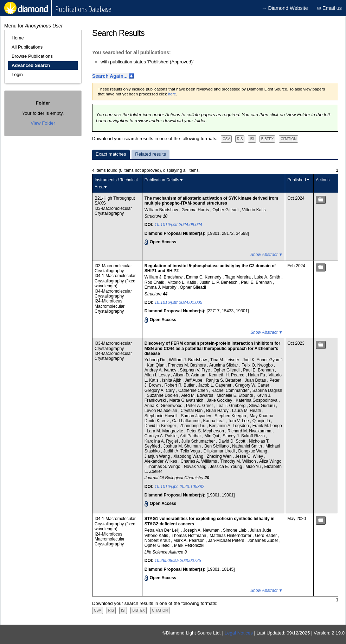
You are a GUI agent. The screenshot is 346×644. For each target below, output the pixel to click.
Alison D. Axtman (190, 375)
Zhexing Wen (220, 456)
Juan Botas (256, 380)
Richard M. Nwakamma (250, 431)
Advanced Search (31, 65)
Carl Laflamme (187, 421)
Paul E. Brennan (257, 282)
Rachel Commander (231, 390)
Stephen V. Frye (196, 370)
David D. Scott (232, 441)
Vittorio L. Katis (182, 282)
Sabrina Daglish (267, 390)
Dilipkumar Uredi (220, 451)
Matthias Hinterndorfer (231, 536)
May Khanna (262, 416)
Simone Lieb (235, 530)
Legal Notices (239, 633)
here (172, 94)
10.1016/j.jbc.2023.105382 (180, 487)
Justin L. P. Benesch (219, 282)
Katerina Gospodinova (257, 400)
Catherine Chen (194, 390)
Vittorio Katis (254, 210)
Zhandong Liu (193, 426)
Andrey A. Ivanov (161, 370)
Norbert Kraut (158, 540)
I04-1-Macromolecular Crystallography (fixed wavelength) (115, 281)
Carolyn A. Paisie (161, 436)
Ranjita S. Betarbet (224, 380)
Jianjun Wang (158, 456)
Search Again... (110, 76)
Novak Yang (196, 467)
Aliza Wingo (270, 461)
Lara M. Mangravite (166, 431)
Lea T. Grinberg (232, 406)
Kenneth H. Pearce (227, 375)
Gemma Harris (196, 210)
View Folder (43, 123)
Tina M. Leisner (225, 360)
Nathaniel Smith (248, 446)
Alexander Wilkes (161, 461)
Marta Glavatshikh (187, 400)
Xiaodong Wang (189, 456)
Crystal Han (192, 411)
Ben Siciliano (217, 446)
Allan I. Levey (158, 375)
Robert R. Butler (180, 385)
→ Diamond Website (285, 8)
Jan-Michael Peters (227, 540)
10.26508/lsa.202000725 (178, 561)
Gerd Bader (266, 536)
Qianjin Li (262, 421)
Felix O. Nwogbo (258, 365)
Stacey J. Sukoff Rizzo (244, 436)
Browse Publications (32, 56)
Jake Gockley (220, 400)
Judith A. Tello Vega (182, 451)
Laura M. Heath (247, 411)
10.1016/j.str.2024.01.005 (179, 302)
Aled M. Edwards (198, 395)
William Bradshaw (162, 210)
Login (17, 74)
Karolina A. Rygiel (162, 441)
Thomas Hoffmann (190, 536)
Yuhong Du (156, 360)
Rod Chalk (155, 282)
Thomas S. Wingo (164, 467)
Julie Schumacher (199, 441)
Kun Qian (156, 365)
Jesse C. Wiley (250, 456)
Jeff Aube (194, 380)
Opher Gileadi (226, 210)
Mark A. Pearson (190, 540)
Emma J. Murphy (161, 287)
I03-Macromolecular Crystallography (113, 211)
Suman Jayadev (196, 416)
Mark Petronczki (189, 545)
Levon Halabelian (161, 411)
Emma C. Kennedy (204, 277)
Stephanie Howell (162, 416)
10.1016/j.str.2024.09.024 (179, 225)
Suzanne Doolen (163, 395)
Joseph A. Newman (202, 530)
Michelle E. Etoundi (235, 395)
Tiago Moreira (238, 277)
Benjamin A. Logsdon (229, 426)
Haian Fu (257, 375)
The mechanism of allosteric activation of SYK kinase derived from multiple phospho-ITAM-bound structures (211, 201)
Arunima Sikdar (224, 365)
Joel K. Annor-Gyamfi (262, 360)
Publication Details (162, 180)
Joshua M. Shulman (183, 446)
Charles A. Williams (200, 461)
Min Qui (213, 436)
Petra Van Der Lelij (163, 530)
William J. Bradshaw (164, 277)
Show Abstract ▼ (267, 255)
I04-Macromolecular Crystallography (113, 294)
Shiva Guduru (262, 406)
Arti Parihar (191, 436)
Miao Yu (254, 467)
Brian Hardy (218, 411)
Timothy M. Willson (239, 461)
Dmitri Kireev (157, 421)
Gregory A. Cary (160, 390)
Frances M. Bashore (188, 365)
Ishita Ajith (172, 380)
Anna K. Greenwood (164, 406)
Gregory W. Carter (253, 385)
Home (18, 38)
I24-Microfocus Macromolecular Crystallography (110, 306)
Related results (150, 154)
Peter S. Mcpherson (206, 431)
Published (297, 180)
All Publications (27, 47)
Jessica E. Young (227, 467)
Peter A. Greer (200, 406)
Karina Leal (214, 421)
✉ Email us (329, 8)
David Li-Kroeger (161, 426)
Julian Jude (261, 530)
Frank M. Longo (267, 426)
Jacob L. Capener (216, 385)
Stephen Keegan (231, 416)
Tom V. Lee (239, 421)
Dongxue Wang (253, 451)
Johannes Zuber (263, 540)
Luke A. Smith (268, 277)
